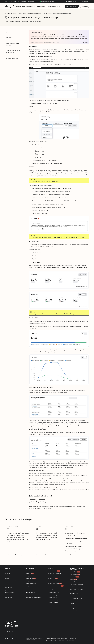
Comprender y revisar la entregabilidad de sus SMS (44, 488)
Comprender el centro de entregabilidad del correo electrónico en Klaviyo (50, 479)
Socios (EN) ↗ (31, 1)
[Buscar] (79, 1)
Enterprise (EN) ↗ (22, 1)
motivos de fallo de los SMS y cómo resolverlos (72, 237)
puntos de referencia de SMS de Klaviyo (63, 314)
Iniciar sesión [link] (68, 555)
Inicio (6, 1)
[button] (59, 83)
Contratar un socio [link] (41, 555)
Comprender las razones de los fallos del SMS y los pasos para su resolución (50, 474)
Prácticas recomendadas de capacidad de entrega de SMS (57, 13)
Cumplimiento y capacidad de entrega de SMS (30, 13)
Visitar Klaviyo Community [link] (14, 555)
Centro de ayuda (13, 1)
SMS (16, 13)
